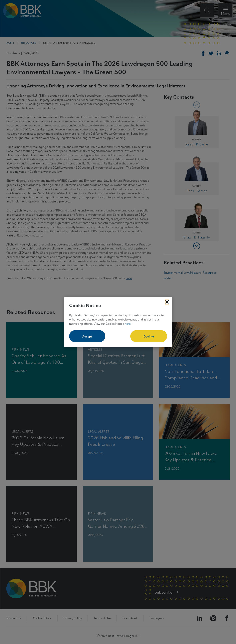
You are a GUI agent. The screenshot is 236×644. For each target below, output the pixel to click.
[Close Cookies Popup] (167, 302)
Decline (149, 336)
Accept (87, 336)
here (128, 323)
